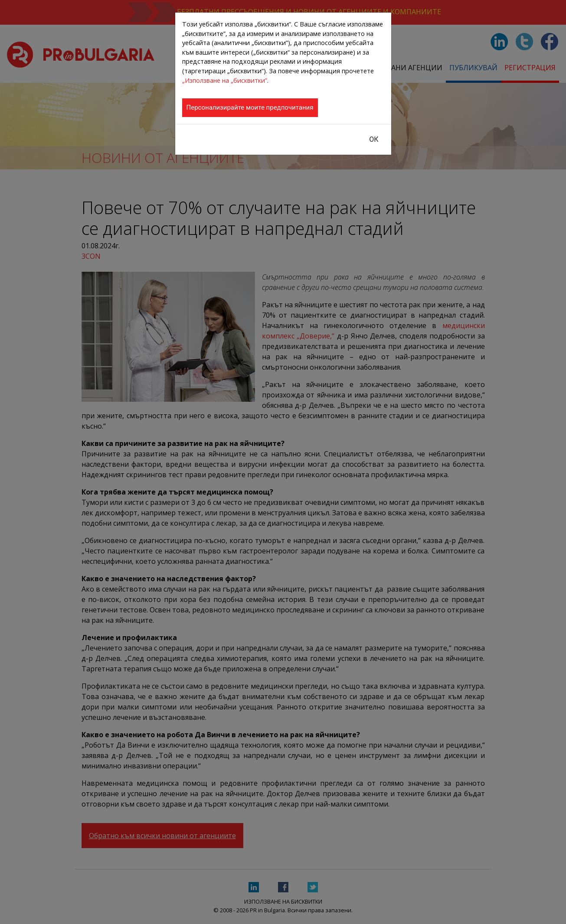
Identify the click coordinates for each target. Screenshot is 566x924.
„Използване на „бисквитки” (225, 80)
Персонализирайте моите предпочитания (250, 107)
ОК (374, 139)
